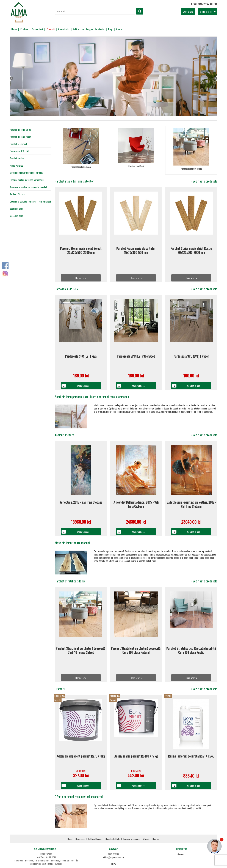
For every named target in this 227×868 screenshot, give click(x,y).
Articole (146, 839)
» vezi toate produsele (204, 181)
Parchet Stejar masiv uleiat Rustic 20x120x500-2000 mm (191, 251)
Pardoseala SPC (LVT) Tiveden (191, 356)
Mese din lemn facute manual (72, 543)
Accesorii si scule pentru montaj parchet (28, 187)
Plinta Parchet (16, 166)
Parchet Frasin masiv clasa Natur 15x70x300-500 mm (136, 251)
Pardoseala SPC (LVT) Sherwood (136, 356)
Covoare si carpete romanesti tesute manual (30, 201)
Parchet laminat (17, 158)
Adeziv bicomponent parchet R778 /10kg (81, 756)
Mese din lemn (16, 216)
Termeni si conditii (131, 839)
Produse (24, 29)
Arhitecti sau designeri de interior (89, 29)
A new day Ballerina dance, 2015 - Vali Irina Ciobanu (136, 504)
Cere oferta (81, 278)
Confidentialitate (113, 839)
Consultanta (64, 29)
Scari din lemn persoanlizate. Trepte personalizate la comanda (92, 397)
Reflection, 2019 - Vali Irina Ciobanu (81, 502)
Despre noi (80, 839)
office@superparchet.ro (113, 857)
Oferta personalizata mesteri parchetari (79, 797)
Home (14, 29)
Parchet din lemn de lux (20, 130)
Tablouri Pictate (17, 194)
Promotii (50, 29)
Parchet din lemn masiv (20, 137)
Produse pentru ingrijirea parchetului (27, 180)
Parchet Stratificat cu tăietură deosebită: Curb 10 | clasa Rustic (191, 651)
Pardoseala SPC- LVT (20, 151)
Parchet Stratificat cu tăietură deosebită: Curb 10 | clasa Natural (136, 651)
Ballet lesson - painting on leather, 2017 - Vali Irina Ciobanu (191, 504)
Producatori (37, 29)
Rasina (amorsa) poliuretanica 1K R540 (191, 756)
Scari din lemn (16, 208)
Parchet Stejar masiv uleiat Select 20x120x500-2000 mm (81, 251)
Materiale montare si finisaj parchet (26, 173)
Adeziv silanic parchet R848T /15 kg (136, 756)
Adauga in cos (83, 386)
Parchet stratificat (18, 144)
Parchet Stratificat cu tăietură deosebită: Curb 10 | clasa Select (81, 651)
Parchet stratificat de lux (191, 169)
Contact (120, 29)
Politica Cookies (95, 839)
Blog (110, 29)
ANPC (114, 864)
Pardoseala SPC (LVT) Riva (81, 356)
